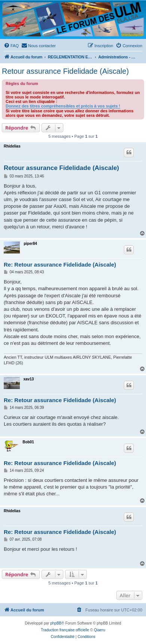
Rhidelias (12, 146)
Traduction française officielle (65, 630)
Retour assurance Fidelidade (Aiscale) (65, 71)
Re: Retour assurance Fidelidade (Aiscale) (60, 265)
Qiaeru (100, 630)
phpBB (56, 623)
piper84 (30, 244)
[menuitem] (11, 46)
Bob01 (28, 442)
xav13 (29, 379)
